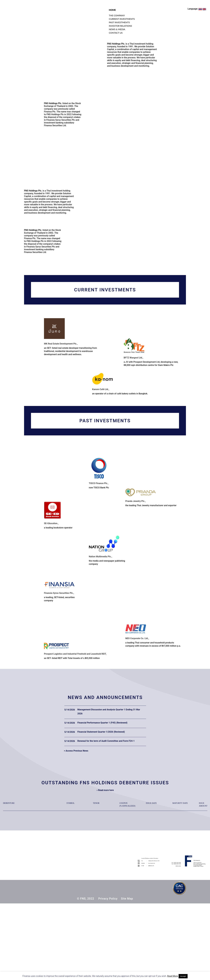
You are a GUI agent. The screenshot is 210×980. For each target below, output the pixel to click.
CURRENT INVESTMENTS (122, 19)
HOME (112, 10)
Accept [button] (183, 976)
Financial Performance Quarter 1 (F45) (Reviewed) (102, 723)
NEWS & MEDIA (117, 29)
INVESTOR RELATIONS (120, 26)
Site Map (127, 899)
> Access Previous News (76, 751)
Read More (173, 976)
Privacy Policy (108, 899)
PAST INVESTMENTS (119, 22)
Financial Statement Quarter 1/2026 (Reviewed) (101, 732)
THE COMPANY (117, 15)
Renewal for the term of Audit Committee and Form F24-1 (106, 741)
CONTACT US (116, 33)
